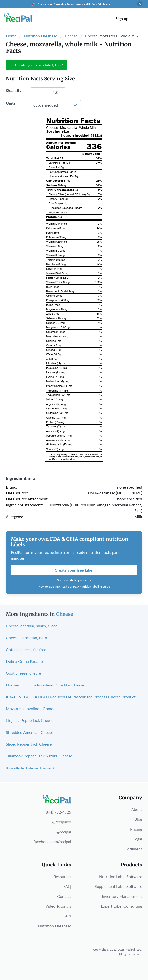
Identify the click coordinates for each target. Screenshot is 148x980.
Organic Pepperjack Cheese (30, 720)
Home (11, 36)
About (137, 809)
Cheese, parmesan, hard (26, 638)
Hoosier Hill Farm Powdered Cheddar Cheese (45, 685)
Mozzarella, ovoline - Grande (31, 709)
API (68, 916)
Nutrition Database (41, 36)
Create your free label (74, 570)
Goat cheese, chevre (23, 673)
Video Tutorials (58, 906)
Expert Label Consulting (122, 906)
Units (11, 103)
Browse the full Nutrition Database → (30, 768)
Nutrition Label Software (121, 876)
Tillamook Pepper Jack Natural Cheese (39, 756)
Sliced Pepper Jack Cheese (29, 744)
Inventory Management (122, 896)
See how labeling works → (74, 580)
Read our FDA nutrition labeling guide (85, 586)
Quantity (14, 90)
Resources (62, 876)
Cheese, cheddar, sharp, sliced (32, 626)
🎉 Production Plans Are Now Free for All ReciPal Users (71, 4)
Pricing (136, 829)
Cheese (71, 36)
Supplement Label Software (118, 886)
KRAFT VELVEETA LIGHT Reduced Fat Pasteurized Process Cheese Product (71, 697)
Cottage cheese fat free (26, 649)
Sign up (122, 19)
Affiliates (134, 849)
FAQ (67, 886)
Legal (138, 839)
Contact (64, 896)
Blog (138, 819)
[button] (137, 19)
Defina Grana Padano (24, 661)
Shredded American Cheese (30, 732)
